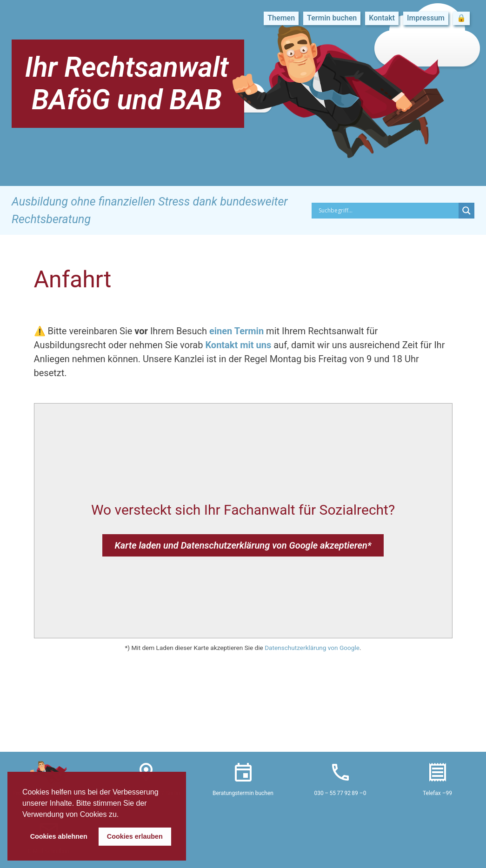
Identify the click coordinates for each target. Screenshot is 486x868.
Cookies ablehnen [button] (59, 836)
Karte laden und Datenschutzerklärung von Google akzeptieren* (243, 545)
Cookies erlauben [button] (135, 836)
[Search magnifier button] (466, 211)
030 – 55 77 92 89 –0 (340, 793)
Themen (281, 18)
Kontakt (382, 18)
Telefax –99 (437, 793)
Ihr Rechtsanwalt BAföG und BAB (126, 83)
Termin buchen (332, 18)
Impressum (426, 18)
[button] (122, 815)
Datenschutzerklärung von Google (312, 648)
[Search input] (387, 211)
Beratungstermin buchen (243, 793)
